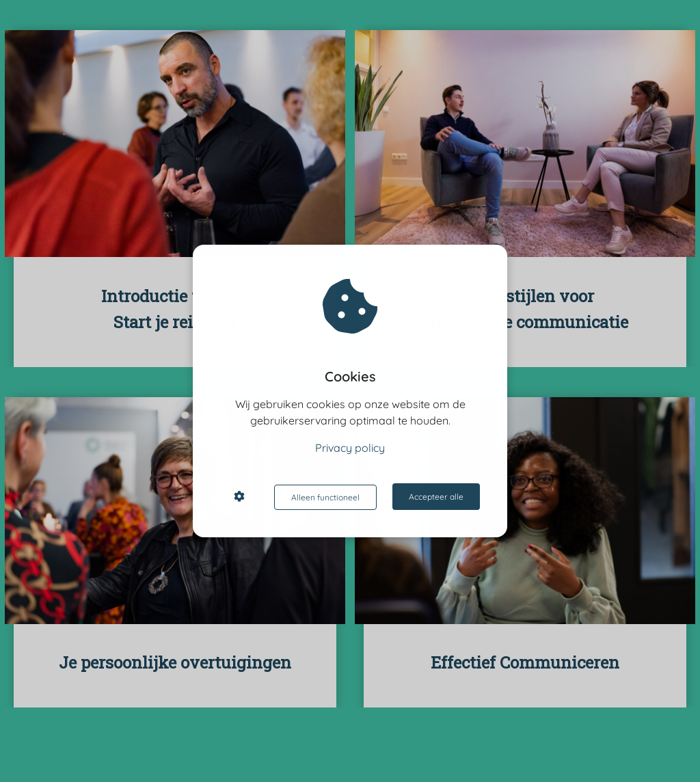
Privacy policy (350, 448)
